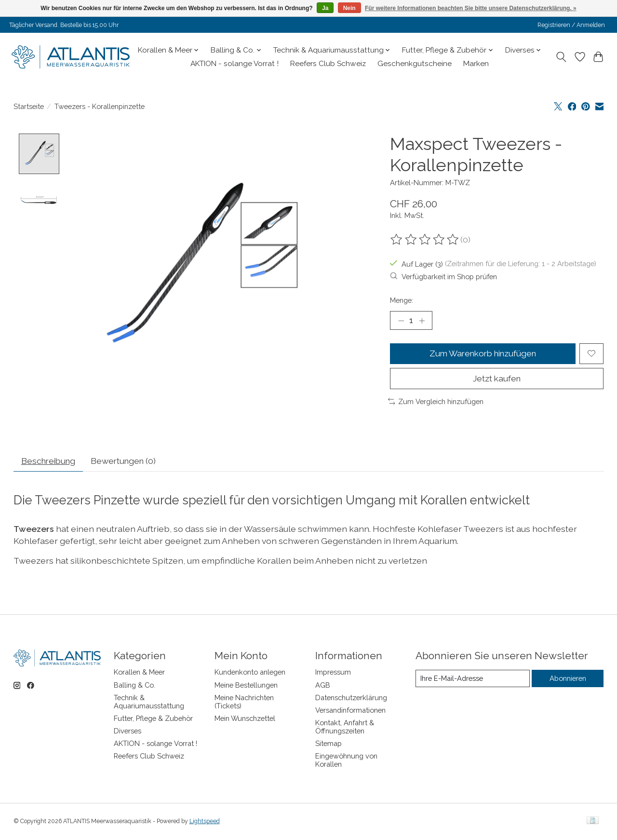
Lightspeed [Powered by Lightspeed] (205, 822)
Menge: (402, 300)
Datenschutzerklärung (351, 698)
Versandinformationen (350, 711)
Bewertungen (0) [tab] (128, 462)
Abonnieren (568, 679)
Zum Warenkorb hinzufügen (483, 354)
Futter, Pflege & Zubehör (153, 719)
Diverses (127, 732)
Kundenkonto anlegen (250, 673)
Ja (325, 8)
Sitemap (329, 745)
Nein (349, 8)
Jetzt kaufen (497, 379)
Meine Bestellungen (246, 686)
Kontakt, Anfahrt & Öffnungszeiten (345, 728)
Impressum (333, 673)
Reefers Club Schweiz (328, 64)
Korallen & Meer (139, 673)
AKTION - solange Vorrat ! (235, 64)
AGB (323, 686)
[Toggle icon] (561, 57)
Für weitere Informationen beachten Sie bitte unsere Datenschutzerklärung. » (471, 8)
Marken (476, 64)
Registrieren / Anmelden (571, 25)
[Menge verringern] (401, 321)
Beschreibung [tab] (50, 462)
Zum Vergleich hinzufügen (436, 402)
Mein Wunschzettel (245, 719)
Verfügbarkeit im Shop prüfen (443, 276)
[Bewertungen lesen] (425, 240)
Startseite (29, 106)
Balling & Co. (134, 686)
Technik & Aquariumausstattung (149, 703)
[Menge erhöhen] (422, 321)
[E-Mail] (472, 679)
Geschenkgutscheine (415, 64)
